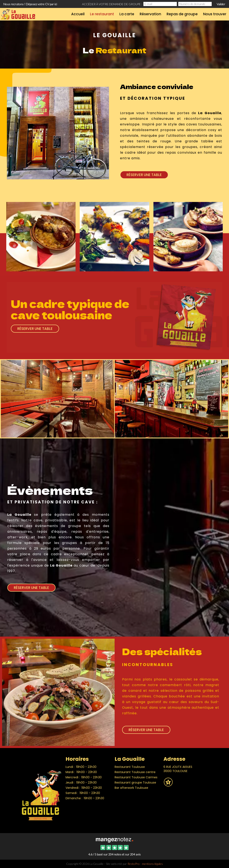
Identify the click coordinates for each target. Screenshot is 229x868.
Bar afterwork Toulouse (131, 788)
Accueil (78, 14)
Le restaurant (102, 14)
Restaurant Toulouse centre (135, 772)
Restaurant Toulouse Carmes (136, 777)
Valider (221, 4)
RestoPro (134, 864)
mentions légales (152, 864)
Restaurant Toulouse (130, 767)
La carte (127, 14)
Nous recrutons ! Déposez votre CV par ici (30, 4)
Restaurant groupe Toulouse (135, 782)
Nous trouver (215, 14)
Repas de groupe (182, 14)
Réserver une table (144, 175)
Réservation (150, 14)
